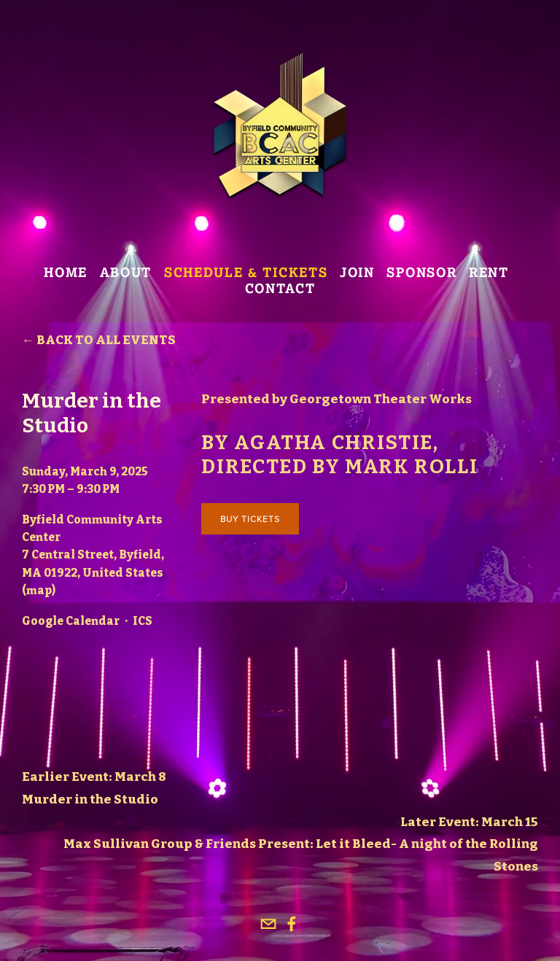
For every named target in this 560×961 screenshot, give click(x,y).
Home (66, 273)
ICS (143, 621)
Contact (280, 289)
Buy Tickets (250, 519)
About (126, 273)
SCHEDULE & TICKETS (246, 273)
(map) (39, 591)
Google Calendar (71, 621)
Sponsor (421, 273)
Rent (489, 273)
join (357, 273)
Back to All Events (106, 340)
